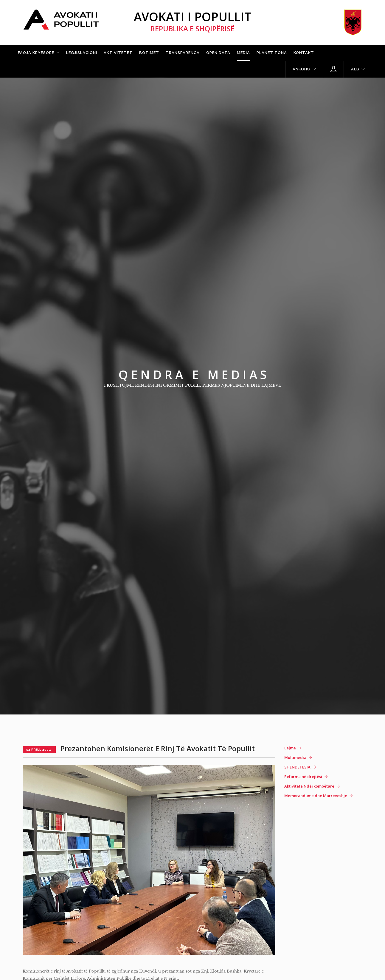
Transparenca (183, 53)
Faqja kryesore (36, 53)
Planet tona (272, 53)
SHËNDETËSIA (297, 767)
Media (243, 53)
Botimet (149, 53)
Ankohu (302, 69)
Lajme (290, 748)
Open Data (218, 53)
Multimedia (295, 757)
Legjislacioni (82, 53)
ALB (355, 69)
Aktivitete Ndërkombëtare (309, 786)
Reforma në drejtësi (303, 777)
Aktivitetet (118, 53)
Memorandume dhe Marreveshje (316, 796)
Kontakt (304, 53)
